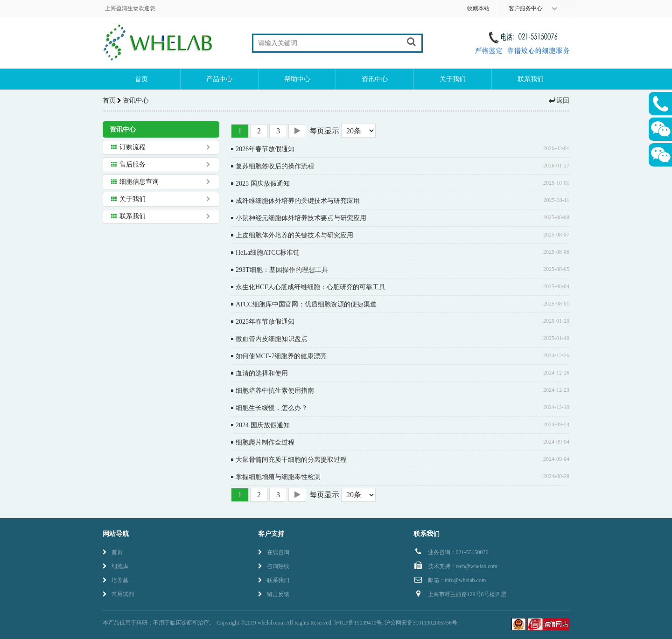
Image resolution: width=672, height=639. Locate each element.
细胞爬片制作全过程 (265, 442)
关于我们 (453, 79)
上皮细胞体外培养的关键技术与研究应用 (294, 235)
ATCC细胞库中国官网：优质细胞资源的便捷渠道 (306, 304)
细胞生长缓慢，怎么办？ (272, 408)
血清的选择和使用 (262, 373)
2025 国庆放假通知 (263, 184)
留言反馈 (274, 594)
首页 (141, 79)
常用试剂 (118, 594)
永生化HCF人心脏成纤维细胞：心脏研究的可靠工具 (311, 287)
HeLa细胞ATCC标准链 (268, 253)
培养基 (115, 580)
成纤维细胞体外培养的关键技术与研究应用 (298, 201)
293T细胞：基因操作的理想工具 (282, 270)
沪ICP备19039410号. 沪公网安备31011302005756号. (396, 623)
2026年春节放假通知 (265, 149)
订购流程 (133, 147)
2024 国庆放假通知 (263, 425)
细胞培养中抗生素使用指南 (275, 391)
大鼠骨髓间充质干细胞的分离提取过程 (291, 460)
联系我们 (531, 79)
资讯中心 (375, 79)
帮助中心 (297, 79)
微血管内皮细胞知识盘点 (272, 339)
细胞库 (115, 566)
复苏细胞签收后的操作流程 (275, 166)
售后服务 (133, 164)
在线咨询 (274, 552)
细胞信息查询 (139, 182)
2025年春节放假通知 (265, 322)
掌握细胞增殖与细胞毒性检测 (278, 477)
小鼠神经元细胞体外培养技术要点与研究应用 (301, 218)
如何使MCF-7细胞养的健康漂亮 (281, 356)
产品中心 (219, 79)
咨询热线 (274, 566)
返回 (559, 101)
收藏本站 (478, 8)
